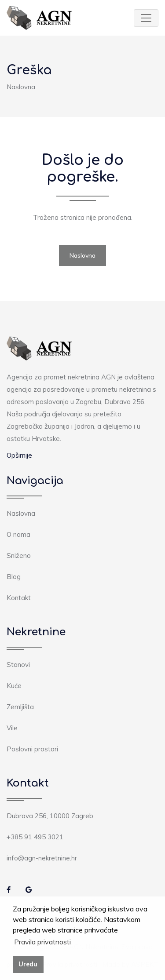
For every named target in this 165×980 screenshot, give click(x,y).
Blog (14, 577)
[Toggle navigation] (146, 18)
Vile (12, 728)
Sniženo (19, 556)
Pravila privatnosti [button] (42, 942)
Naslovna (21, 87)
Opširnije (19, 455)
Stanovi (18, 665)
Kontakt (19, 598)
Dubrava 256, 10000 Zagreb (50, 816)
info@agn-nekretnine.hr (42, 858)
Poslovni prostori (32, 749)
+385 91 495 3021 (35, 837)
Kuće (14, 686)
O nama (18, 534)
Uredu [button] (28, 964)
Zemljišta (20, 707)
